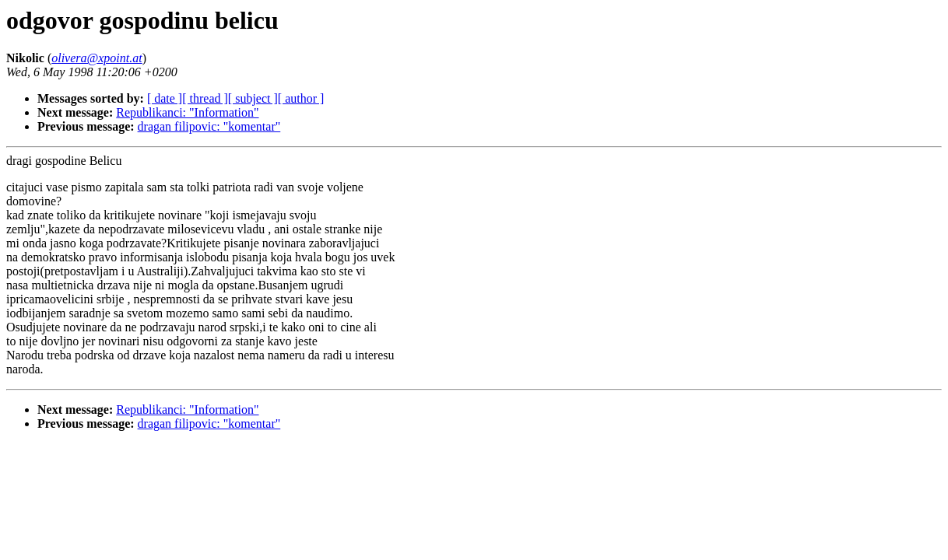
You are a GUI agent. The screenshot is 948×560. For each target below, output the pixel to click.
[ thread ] (205, 98)
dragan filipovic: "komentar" (209, 126)
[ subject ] (253, 98)
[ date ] (165, 98)
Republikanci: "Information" (187, 112)
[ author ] (301, 98)
